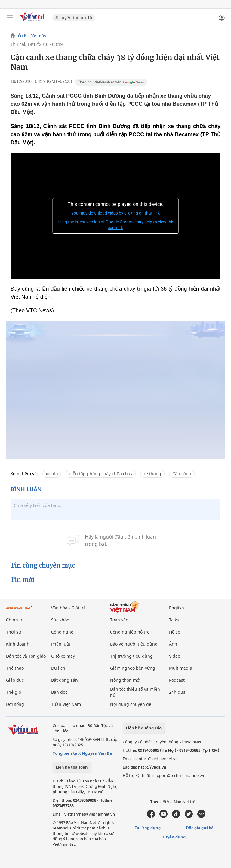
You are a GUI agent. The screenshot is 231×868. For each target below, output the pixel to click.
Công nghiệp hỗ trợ (130, 632)
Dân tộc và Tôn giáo (26, 656)
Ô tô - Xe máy (32, 36)
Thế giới (14, 692)
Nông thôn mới (125, 680)
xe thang (152, 474)
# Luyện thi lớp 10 (74, 18)
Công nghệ (62, 632)
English (177, 608)
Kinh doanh (18, 644)
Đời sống (15, 704)
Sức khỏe (60, 620)
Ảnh (173, 644)
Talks (174, 620)
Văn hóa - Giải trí (68, 608)
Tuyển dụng (174, 837)
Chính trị (15, 620)
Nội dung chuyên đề (131, 704)
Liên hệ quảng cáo (144, 728)
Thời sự (14, 632)
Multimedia (181, 668)
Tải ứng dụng (148, 828)
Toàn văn (119, 620)
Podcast (177, 680)
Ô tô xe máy (63, 656)
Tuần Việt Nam (66, 704)
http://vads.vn (152, 767)
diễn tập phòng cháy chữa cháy (101, 474)
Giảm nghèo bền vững (133, 668)
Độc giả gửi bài (200, 828)
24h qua (177, 692)
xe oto (52, 474)
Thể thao (15, 668)
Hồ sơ (175, 632)
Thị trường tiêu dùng (131, 656)
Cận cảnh (182, 474)
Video (175, 656)
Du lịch (58, 668)
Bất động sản (65, 680)
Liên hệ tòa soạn (72, 767)
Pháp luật (61, 644)
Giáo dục (15, 680)
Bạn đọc (59, 692)
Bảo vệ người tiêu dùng (134, 644)
